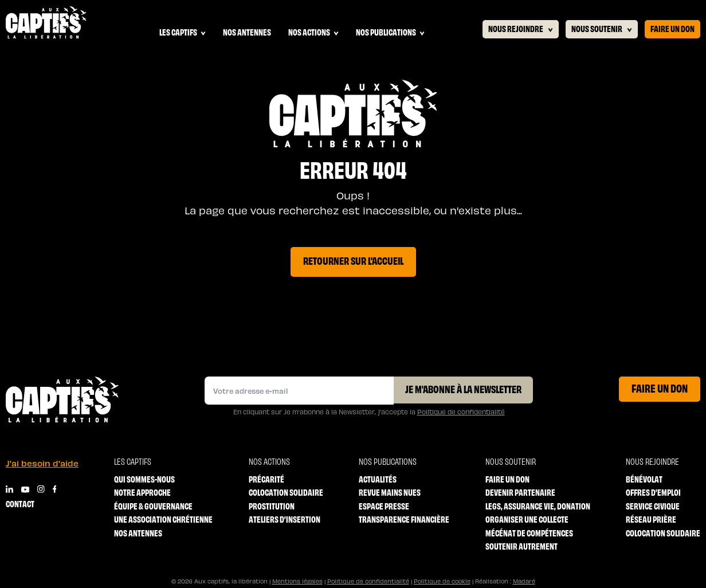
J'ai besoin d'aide (42, 463)
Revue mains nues (390, 492)
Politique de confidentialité (461, 412)
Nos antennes (247, 32)
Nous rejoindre (521, 29)
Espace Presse (384, 506)
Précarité (266, 479)
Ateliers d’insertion (285, 519)
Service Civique (653, 506)
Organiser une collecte (527, 519)
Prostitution (272, 506)
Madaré (524, 581)
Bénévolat (644, 479)
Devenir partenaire (520, 492)
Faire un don (672, 28)
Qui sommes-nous (144, 479)
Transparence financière (404, 519)
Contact (20, 503)
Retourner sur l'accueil (353, 260)
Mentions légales (297, 581)
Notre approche (142, 492)
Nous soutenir (602, 29)
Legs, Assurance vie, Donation (538, 506)
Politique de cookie (442, 581)
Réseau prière (651, 519)
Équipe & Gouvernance (153, 506)
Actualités (378, 479)
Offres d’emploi (653, 492)
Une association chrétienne (163, 519)
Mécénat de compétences (529, 533)
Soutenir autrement (521, 546)
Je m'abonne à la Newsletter (463, 389)
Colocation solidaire (286, 492)
